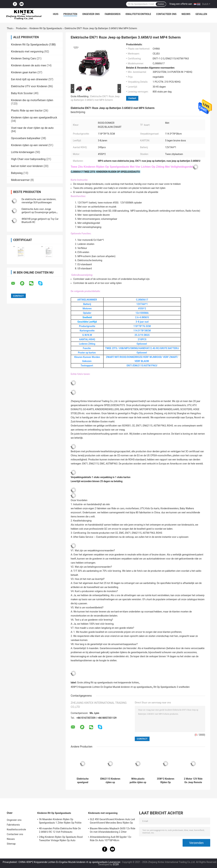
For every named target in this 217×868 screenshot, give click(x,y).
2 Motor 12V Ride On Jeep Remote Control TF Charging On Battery (193, 781)
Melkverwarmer (20, 180)
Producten (70, 14)
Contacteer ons (166, 14)
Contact (132, 98)
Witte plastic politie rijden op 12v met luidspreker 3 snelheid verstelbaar (138, 781)
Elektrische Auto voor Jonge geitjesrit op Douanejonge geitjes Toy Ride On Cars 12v (39, 212)
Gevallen (201, 14)
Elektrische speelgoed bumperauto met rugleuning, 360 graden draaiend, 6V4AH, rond (83, 781)
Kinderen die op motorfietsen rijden (32, 100)
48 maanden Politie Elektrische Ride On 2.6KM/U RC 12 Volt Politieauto (60, 830)
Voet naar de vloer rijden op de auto (32, 128)
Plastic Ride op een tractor (27, 111)
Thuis (10, 28)
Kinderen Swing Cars (23, 58)
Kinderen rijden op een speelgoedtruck (34, 118)
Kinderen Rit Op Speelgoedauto (46, 28)
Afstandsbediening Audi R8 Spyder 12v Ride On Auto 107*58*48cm (111, 839)
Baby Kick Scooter (22, 93)
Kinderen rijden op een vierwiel (29, 145)
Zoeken (161, 4)
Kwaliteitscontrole (138, 14)
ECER (116, 864)
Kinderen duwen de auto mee (28, 65)
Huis (56, 14)
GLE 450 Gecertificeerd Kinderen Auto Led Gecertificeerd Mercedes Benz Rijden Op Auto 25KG (112, 822)
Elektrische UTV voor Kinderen (29, 86)
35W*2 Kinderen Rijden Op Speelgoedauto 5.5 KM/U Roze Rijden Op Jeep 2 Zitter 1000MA (165, 781)
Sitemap (11, 844)
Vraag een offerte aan (181, 4)
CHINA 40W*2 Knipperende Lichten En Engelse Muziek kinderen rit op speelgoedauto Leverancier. (70, 862)
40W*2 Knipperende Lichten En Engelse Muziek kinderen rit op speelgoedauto (111, 687)
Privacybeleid (10, 862)
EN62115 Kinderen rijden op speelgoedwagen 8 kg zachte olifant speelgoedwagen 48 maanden (110, 781)
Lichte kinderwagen (23, 152)
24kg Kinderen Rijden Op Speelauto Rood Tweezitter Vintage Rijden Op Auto (61, 839)
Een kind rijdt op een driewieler (29, 79)
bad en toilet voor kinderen (27, 166)
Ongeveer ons (91, 14)
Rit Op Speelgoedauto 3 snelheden (171, 687)
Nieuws (186, 14)
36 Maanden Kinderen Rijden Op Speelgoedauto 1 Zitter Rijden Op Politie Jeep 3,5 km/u (60, 822)
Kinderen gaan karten (24, 72)
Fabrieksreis (113, 14)
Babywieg (17, 173)
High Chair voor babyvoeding (28, 159)
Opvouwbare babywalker (26, 138)
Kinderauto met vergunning (27, 52)
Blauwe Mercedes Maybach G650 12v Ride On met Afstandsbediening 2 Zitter (113, 830)
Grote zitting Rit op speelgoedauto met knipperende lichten (108, 683)
